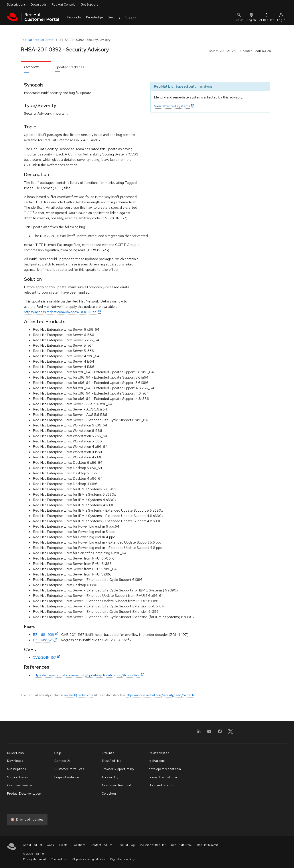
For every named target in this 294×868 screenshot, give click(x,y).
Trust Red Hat (111, 761)
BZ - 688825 (43, 640)
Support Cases (17, 777)
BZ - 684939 (43, 635)
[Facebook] (220, 733)
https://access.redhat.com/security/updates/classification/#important (86, 675)
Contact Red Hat (101, 845)
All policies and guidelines (89, 859)
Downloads (38, 4)
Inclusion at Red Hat (153, 845)
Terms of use (59, 859)
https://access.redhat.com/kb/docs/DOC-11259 (61, 312)
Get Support (89, 4)
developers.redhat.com (165, 769)
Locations (79, 845)
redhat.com (157, 761)
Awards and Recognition (118, 785)
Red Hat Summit (207, 845)
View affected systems (172, 106)
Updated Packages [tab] (70, 67)
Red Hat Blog (126, 845)
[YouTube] (209, 733)
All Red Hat (266, 17)
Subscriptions (16, 4)
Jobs (51, 845)
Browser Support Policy (118, 769)
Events (63, 845)
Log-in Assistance (67, 777)
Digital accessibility (122, 859)
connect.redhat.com (163, 777)
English (251, 17)
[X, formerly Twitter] (231, 733)
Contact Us (62, 761)
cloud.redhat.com (161, 785)
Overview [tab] (31, 67)
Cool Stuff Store (181, 845)
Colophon (109, 793)
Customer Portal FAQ (69, 769)
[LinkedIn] (199, 733)
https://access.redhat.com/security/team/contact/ (160, 695)
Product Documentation (24, 793)
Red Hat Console (64, 4)
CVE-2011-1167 (44, 657)
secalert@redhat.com (78, 695)
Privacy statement (35, 859)
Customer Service (19, 785)
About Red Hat (33, 845)
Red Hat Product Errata (37, 40)
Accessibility (110, 777)
